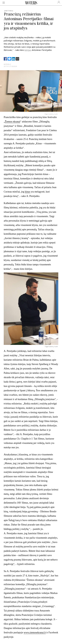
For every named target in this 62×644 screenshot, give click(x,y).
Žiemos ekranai (12, 122)
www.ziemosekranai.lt (35, 633)
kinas (27, 192)
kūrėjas (28, 50)
